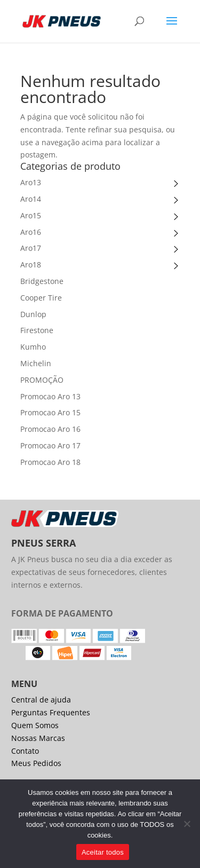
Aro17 (31, 248)
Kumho (33, 347)
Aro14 (31, 199)
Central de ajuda (41, 700)
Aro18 (31, 265)
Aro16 (31, 232)
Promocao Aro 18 (50, 462)
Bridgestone (42, 281)
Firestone (37, 330)
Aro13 (31, 182)
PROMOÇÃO (42, 380)
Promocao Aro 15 (50, 412)
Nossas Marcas (38, 738)
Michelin (36, 363)
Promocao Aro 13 (50, 396)
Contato (25, 751)
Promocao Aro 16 (50, 429)
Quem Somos (35, 725)
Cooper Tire (41, 298)
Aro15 (31, 215)
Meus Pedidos (36, 763)
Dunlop (33, 314)
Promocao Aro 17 (50, 445)
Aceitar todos (103, 852)
